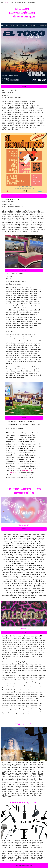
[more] (24, 87)
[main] (24, 13)
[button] (2, 3)
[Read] (24, 418)
